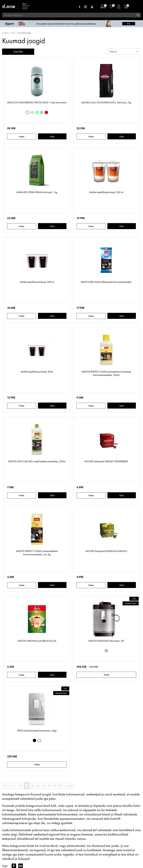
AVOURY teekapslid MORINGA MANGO (106, 551)
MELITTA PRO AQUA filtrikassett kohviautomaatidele (106, 282)
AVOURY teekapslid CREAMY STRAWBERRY (106, 461)
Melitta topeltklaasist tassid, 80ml (37, 372)
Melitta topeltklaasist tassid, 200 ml (37, 282)
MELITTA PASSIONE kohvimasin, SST (106, 641)
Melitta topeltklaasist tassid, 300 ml (106, 192)
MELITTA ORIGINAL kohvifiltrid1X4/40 (37, 641)
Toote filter (18, 52)
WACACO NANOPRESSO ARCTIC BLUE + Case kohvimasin (37, 102)
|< (4, 786)
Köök (13, 33)
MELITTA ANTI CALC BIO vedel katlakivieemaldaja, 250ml (37, 461)
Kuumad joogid (24, 33)
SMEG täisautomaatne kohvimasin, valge (37, 730)
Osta (52, 137)
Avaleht (5, 33)
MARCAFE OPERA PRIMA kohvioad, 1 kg (37, 192)
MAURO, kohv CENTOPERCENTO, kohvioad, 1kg (106, 102)
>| (71, 786)
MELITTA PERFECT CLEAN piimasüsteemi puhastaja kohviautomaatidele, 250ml (106, 373)
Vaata (22, 137)
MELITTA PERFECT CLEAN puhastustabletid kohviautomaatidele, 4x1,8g (37, 553)
